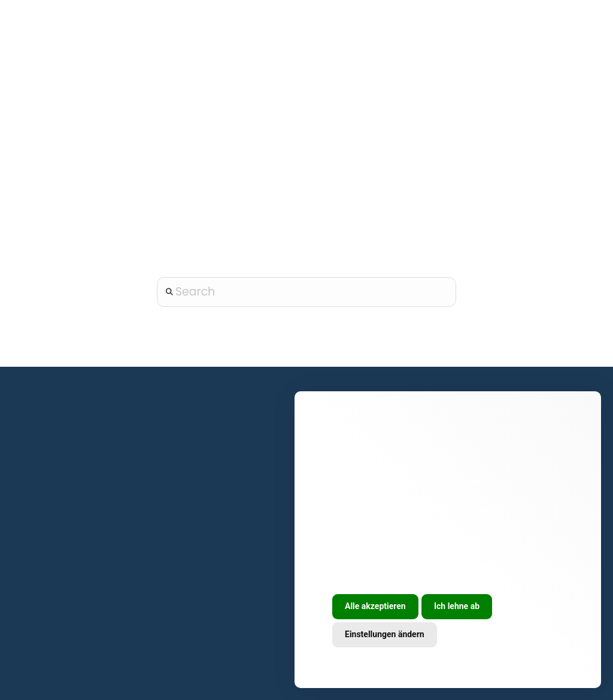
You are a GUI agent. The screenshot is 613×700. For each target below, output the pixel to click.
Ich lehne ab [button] (457, 606)
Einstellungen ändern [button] (385, 634)
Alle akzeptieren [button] (375, 606)
